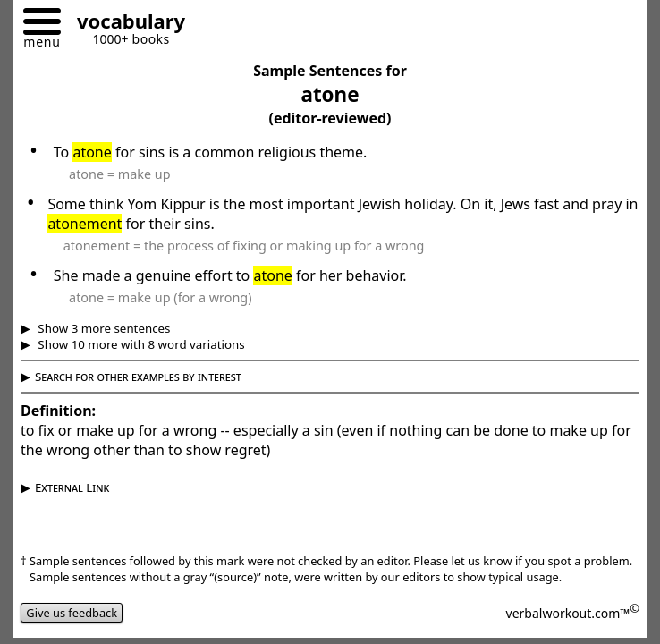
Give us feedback (72, 613)
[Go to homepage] (124, 24)
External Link (72, 487)
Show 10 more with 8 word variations (140, 344)
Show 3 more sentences (103, 328)
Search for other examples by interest (138, 377)
